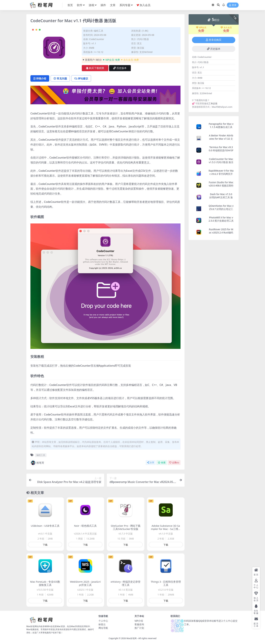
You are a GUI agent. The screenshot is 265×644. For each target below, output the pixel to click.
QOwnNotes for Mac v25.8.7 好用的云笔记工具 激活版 (221, 209)
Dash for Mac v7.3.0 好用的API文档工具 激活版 (221, 197)
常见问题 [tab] (60, 78)
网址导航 (103, 628)
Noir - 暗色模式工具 (85, 526)
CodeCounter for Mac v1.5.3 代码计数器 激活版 (221, 162)
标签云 (102, 624)
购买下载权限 (95, 68)
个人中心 (103, 621)
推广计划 (139, 628)
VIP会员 (201, 28)
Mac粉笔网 (131, 638)
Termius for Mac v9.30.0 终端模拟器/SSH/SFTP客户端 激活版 (221, 150)
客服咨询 (139, 624)
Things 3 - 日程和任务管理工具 (166, 583)
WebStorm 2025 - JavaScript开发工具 (85, 583)
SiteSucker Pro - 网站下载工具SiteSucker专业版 (125, 527)
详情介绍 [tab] (40, 78)
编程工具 (99, 31)
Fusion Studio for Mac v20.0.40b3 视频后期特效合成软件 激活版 (221, 186)
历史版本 (120, 68)
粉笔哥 (37, 463)
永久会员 (226, 28)
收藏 (162, 463)
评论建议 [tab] (81, 78)
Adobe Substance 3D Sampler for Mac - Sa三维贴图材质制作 (166, 529)
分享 (151, 463)
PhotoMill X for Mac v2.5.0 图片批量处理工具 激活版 (221, 221)
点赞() (174, 463)
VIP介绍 (139, 621)
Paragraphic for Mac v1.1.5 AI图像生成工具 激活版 (221, 127)
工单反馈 (213, 103)
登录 (233, 5)
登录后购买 (214, 40)
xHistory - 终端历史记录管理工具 (126, 583)
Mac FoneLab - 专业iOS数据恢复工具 (45, 583)
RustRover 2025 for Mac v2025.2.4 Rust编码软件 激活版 (221, 232)
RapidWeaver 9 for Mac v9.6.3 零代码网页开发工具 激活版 (221, 174)
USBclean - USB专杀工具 (45, 526)
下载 (45, 545)
